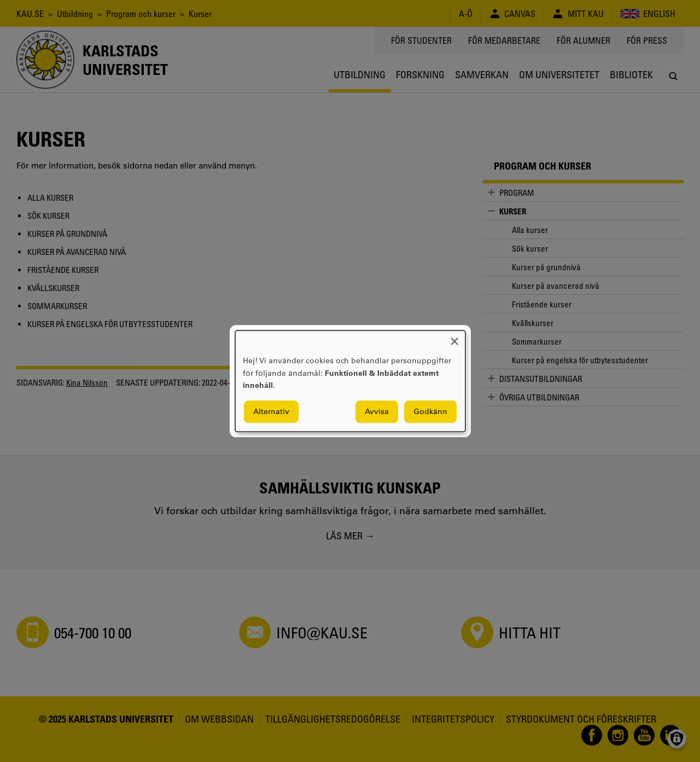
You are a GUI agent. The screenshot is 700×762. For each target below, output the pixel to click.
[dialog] (350, 381)
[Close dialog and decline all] (454, 337)
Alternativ (271, 411)
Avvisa (377, 411)
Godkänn (430, 411)
